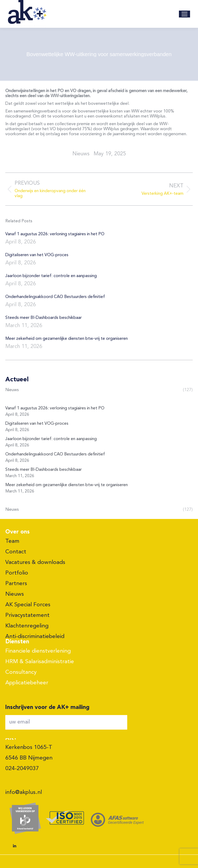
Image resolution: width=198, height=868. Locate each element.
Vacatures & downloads (35, 562)
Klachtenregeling (27, 626)
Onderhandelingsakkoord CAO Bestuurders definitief (55, 297)
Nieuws (15, 594)
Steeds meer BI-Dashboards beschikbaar (43, 318)
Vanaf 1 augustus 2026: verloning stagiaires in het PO (55, 234)
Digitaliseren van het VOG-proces (37, 255)
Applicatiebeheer (27, 683)
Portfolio (17, 573)
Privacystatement (27, 615)
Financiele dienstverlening (38, 651)
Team (12, 541)
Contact (16, 552)
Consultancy (21, 672)
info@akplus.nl (24, 792)
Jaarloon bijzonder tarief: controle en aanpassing (51, 276)
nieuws (81, 154)
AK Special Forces (28, 605)
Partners (16, 584)
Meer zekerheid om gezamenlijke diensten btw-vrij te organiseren (67, 339)
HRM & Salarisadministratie (40, 662)
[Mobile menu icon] (184, 14)
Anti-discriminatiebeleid (35, 637)
